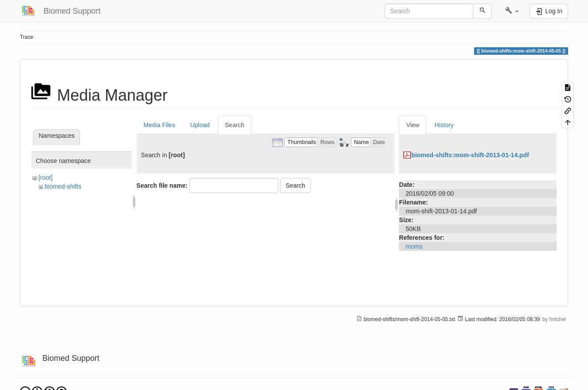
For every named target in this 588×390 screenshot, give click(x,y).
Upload (200, 125)
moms (414, 246)
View (413, 125)
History (444, 125)
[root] (46, 178)
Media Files (159, 125)
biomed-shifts (63, 186)
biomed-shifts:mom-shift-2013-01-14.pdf (470, 155)
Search (235, 125)
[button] (512, 11)
